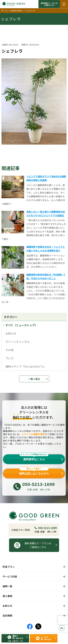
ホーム (4, 11)
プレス (9, 358)
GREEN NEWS (16, 11)
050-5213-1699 (46, 528)
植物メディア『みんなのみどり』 (26, 366)
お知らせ (11, 333)
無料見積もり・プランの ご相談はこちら (49, 4)
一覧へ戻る (34, 379)
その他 (9, 350)
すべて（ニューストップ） (21, 325)
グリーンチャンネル (18, 342)
